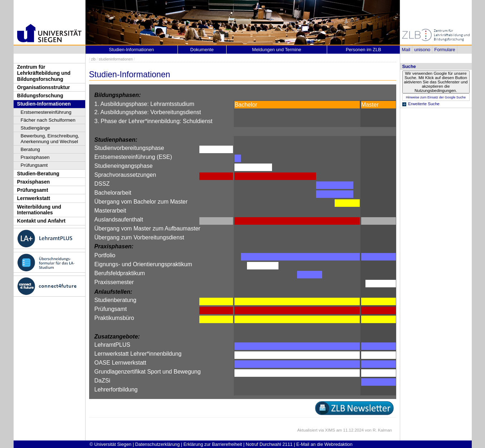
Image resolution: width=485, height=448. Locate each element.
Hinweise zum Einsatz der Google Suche (436, 97)
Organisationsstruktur (44, 87)
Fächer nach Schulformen (48, 120)
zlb (93, 59)
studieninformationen (116, 59)
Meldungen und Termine (277, 50)
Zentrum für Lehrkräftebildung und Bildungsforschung (44, 73)
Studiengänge (36, 128)
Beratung (30, 149)
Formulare (445, 50)
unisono (422, 50)
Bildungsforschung (40, 96)
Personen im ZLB (363, 50)
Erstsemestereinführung (46, 112)
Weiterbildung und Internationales (39, 210)
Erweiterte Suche (424, 104)
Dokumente (202, 50)
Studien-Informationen (44, 104)
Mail (406, 50)
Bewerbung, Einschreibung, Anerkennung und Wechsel (50, 139)
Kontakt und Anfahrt (42, 221)
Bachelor (246, 105)
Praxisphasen (35, 157)
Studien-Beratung (38, 174)
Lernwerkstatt (34, 198)
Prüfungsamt (34, 165)
